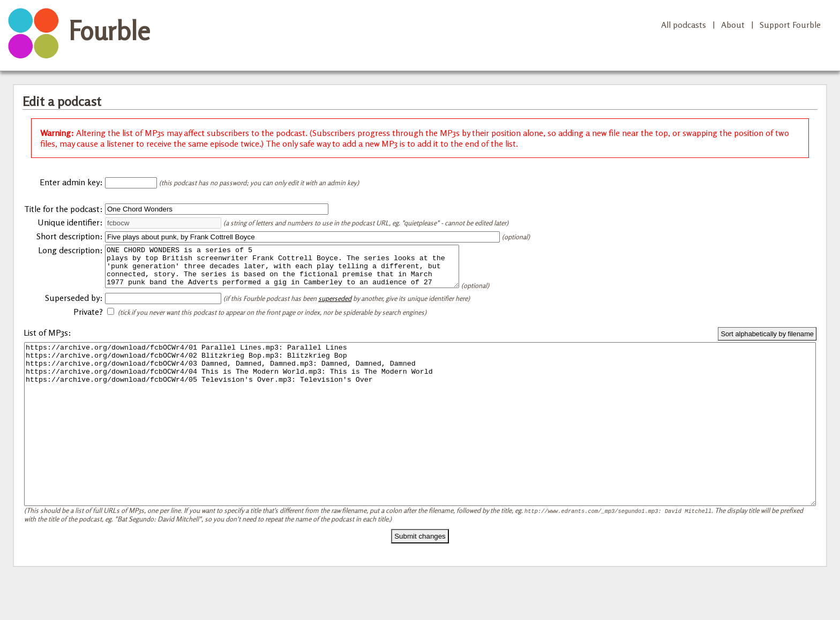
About (733, 25)
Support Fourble (790, 25)
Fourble (109, 31)
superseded (335, 306)
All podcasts (684, 25)
